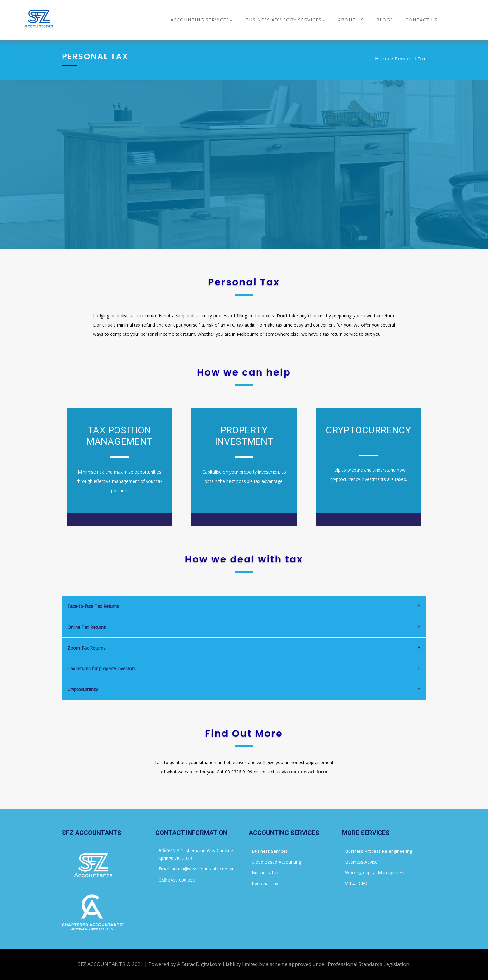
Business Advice (361, 862)
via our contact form (305, 772)
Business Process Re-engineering (379, 851)
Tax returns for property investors (102, 668)
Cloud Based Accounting (276, 862)
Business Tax (265, 873)
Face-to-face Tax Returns (93, 606)
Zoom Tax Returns (87, 648)
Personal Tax (265, 883)
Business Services (270, 851)
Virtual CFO (356, 883)
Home (382, 59)
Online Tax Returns (87, 627)
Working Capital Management (375, 873)
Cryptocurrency (83, 689)
